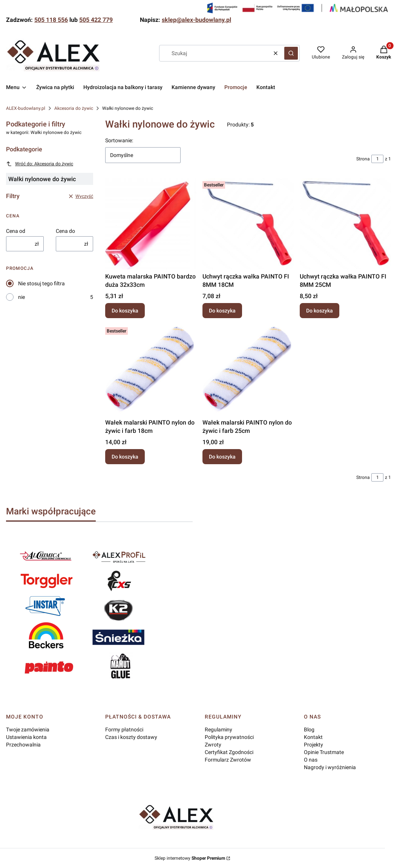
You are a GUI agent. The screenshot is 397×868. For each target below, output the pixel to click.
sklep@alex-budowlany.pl (196, 20)
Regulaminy (218, 729)
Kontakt (313, 737)
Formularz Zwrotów (228, 760)
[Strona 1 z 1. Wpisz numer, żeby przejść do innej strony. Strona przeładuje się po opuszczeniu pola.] (377, 159)
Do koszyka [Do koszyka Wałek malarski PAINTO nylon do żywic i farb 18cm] (125, 457)
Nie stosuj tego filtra (41, 283)
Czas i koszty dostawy (131, 737)
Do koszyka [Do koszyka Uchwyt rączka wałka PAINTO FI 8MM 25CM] (320, 311)
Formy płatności (124, 729)
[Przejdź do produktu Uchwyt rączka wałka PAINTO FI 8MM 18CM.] (248, 224)
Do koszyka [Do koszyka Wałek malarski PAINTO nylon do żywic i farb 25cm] (222, 457)
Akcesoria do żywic (74, 108)
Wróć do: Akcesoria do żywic (40, 164)
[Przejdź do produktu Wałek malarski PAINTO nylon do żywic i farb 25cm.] (248, 370)
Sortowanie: (119, 140)
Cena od (16, 231)
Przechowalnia (23, 745)
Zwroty (213, 745)
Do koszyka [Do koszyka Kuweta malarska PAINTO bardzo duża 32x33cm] (125, 311)
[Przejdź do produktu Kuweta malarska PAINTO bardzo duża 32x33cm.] (151, 224)
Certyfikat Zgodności (229, 752)
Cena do (65, 231)
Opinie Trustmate (324, 752)
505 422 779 (96, 20)
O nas (311, 760)
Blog (309, 729)
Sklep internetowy (190, 858)
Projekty (313, 745)
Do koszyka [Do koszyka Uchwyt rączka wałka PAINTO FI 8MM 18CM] (222, 311)
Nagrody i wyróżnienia (330, 767)
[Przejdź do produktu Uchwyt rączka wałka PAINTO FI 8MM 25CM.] (345, 224)
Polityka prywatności (229, 737)
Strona (363, 159)
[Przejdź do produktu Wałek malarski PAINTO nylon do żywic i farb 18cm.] (151, 370)
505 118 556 (51, 20)
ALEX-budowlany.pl (26, 108)
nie (21, 297)
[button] (291, 53)
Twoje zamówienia (28, 729)
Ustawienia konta (26, 737)
